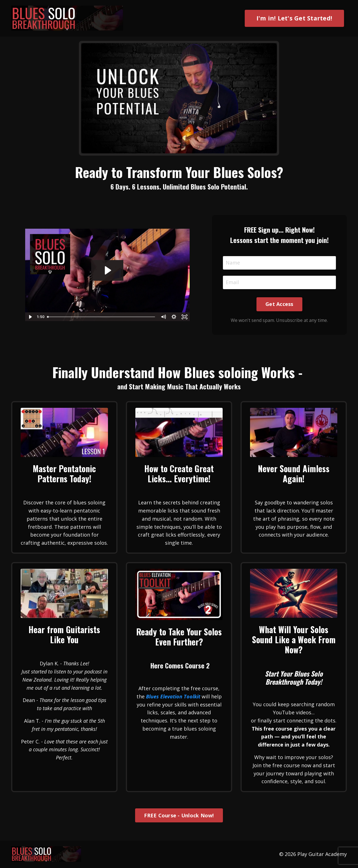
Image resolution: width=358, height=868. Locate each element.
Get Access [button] (279, 304)
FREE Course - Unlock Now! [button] (179, 815)
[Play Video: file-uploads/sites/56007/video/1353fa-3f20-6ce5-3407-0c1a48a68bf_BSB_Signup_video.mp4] (107, 270)
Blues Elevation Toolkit (173, 696)
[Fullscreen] (185, 317)
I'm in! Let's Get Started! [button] (295, 18)
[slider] (102, 317)
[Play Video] (30, 317)
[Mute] (163, 317)
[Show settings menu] (174, 317)
